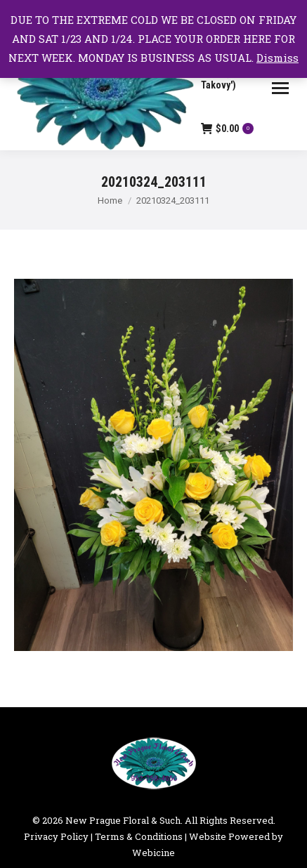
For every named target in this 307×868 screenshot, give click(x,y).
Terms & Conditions (139, 836)
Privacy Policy (56, 836)
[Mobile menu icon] (280, 88)
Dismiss (277, 58)
